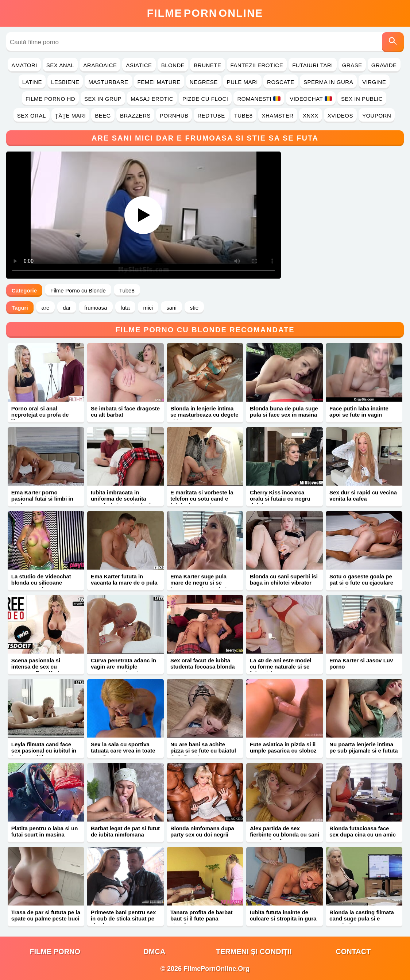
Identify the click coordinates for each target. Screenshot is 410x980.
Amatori (24, 65)
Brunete (207, 65)
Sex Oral (32, 116)
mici (148, 308)
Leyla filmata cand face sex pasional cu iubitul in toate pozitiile (44, 751)
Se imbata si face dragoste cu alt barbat (125, 411)
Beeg (103, 116)
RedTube (211, 116)
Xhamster (278, 116)
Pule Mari (242, 82)
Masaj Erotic (152, 99)
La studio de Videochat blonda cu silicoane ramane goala (41, 583)
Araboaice (100, 65)
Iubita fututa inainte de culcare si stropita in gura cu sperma (283, 918)
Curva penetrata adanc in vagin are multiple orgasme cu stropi (123, 667)
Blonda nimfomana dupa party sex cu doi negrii (202, 831)
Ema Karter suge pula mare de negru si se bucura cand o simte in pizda (200, 586)
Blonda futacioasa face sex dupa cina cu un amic (363, 831)
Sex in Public (362, 99)
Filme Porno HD (50, 99)
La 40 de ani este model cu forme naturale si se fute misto (281, 667)
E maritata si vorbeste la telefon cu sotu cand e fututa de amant (202, 499)
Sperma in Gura (328, 82)
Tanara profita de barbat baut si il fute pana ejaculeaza (202, 918)
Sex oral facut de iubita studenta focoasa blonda (203, 663)
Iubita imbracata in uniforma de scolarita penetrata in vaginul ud (121, 499)
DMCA (154, 952)
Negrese (204, 82)
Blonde (173, 65)
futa (125, 308)
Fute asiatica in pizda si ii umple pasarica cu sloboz (283, 747)
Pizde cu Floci (205, 99)
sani (171, 308)
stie (194, 308)
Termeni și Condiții (254, 952)
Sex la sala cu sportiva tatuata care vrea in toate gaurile (123, 751)
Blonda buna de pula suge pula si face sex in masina (284, 411)
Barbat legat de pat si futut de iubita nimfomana (125, 831)
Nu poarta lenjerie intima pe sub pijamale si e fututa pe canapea (364, 751)
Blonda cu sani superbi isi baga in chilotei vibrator (284, 579)
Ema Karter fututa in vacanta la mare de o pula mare (124, 583)
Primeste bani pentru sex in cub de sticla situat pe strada (123, 918)
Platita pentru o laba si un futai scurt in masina (45, 831)
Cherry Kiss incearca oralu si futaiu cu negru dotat (280, 499)
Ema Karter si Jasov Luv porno (361, 663)
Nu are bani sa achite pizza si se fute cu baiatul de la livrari (203, 751)
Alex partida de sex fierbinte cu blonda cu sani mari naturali (285, 834)
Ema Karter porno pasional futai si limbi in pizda (42, 499)
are (46, 308)
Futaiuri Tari (313, 65)
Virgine (374, 82)
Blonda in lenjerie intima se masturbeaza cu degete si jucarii (204, 415)
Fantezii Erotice (257, 65)
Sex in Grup (103, 99)
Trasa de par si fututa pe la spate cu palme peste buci (46, 915)
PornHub (174, 116)
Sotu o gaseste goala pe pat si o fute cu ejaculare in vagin (361, 583)
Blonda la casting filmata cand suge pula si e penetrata (362, 918)
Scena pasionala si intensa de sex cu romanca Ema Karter (38, 667)
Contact (353, 952)
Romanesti (259, 99)
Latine (32, 82)
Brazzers (135, 116)
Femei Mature (159, 82)
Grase (352, 65)
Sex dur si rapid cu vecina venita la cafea (363, 495)
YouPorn (377, 116)
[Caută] (393, 42)
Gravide (384, 65)
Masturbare (108, 82)
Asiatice (139, 65)
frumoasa (96, 308)
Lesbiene (65, 82)
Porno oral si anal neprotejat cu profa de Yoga (40, 415)
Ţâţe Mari (71, 116)
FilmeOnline (205, 13)
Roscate (281, 82)
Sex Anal (60, 65)
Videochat (311, 99)
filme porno (55, 952)
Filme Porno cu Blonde (78, 290)
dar (67, 308)
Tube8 (243, 116)
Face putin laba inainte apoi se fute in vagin (359, 411)
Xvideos (340, 116)
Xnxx (311, 116)
